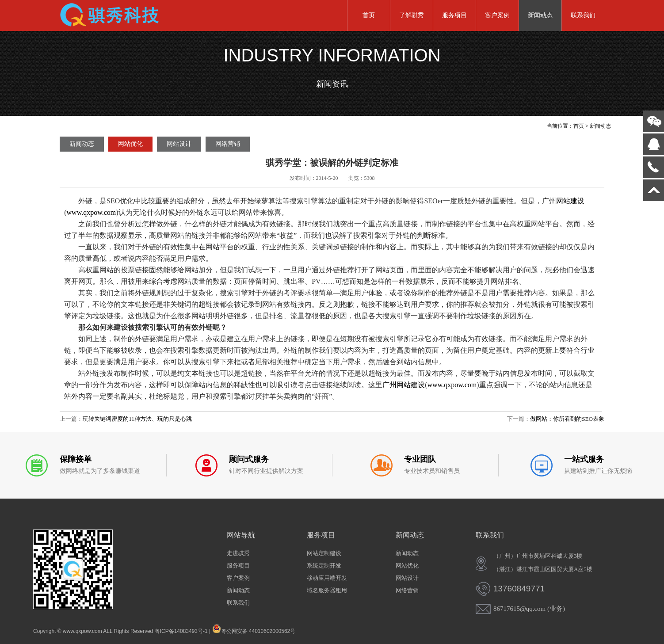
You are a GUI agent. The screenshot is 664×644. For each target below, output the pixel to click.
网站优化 (130, 144)
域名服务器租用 (327, 590)
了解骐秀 (412, 15)
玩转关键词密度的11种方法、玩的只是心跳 (137, 419)
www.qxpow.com (92, 212)
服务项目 (454, 15)
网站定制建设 (324, 553)
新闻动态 (540, 15)
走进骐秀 (238, 553)
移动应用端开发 (327, 578)
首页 (369, 15)
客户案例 (497, 15)
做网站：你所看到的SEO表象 (567, 419)
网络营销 (228, 144)
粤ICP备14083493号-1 (181, 631)
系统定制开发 (324, 566)
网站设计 (179, 144)
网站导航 (241, 535)
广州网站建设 (563, 201)
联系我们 (583, 15)
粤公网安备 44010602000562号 (254, 629)
